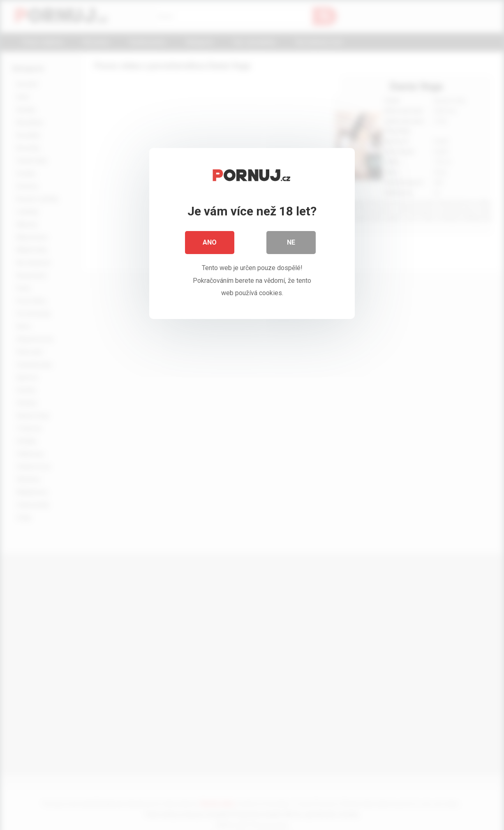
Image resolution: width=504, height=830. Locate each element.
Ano (210, 242)
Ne (291, 242)
